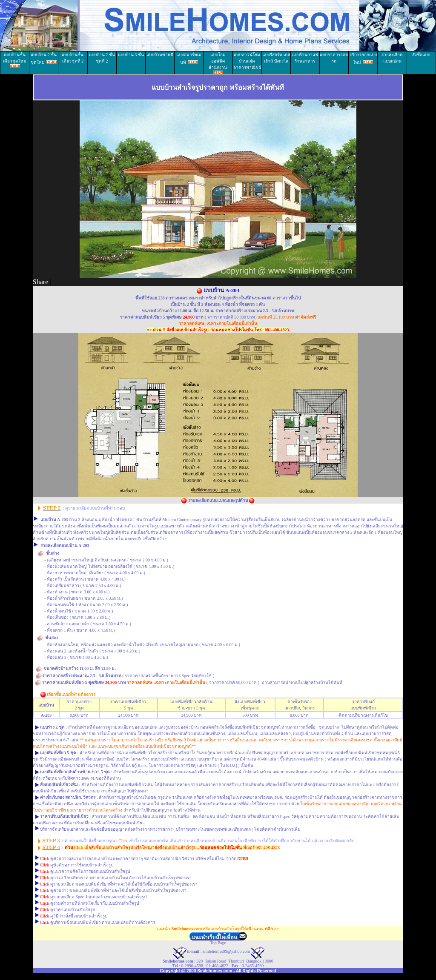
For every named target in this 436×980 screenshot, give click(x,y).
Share (40, 282)
